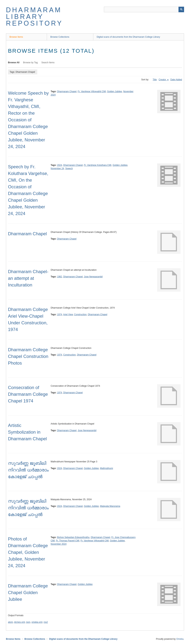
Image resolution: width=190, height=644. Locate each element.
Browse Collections (60, 37)
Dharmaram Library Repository (34, 17)
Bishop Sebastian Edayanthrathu (73, 537)
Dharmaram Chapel (67, 91)
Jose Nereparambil (93, 277)
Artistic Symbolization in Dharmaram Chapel (27, 432)
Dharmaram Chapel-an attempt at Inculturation (28, 278)
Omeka (180, 639)
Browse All (14, 63)
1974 (59, 314)
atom (10, 622)
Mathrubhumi (107, 468)
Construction (80, 314)
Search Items (48, 63)
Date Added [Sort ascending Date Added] (176, 80)
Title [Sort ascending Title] (155, 80)
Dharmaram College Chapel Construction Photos (28, 356)
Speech (69, 168)
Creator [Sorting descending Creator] (163, 80)
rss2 (46, 622)
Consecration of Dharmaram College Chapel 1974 (28, 394)
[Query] (144, 9)
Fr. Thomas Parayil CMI (68, 541)
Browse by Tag (31, 63)
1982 (59, 277)
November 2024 (59, 544)
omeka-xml (37, 622)
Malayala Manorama (110, 506)
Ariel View (68, 314)
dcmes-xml (19, 622)
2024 (59, 165)
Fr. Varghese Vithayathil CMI (92, 91)
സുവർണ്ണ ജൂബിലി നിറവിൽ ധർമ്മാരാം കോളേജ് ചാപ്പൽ (28, 470)
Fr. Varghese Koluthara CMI (98, 165)
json (28, 622)
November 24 (57, 168)
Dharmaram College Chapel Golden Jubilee (28, 593)
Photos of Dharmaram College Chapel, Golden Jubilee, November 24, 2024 (28, 552)
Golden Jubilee (114, 91)
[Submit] (181, 9)
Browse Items (16, 37)
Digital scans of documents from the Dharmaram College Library (128, 37)
